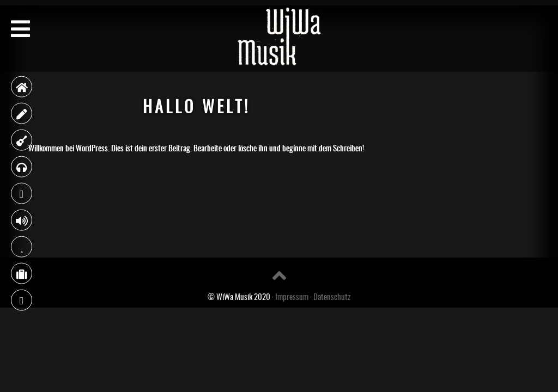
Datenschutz (332, 296)
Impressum (292, 296)
